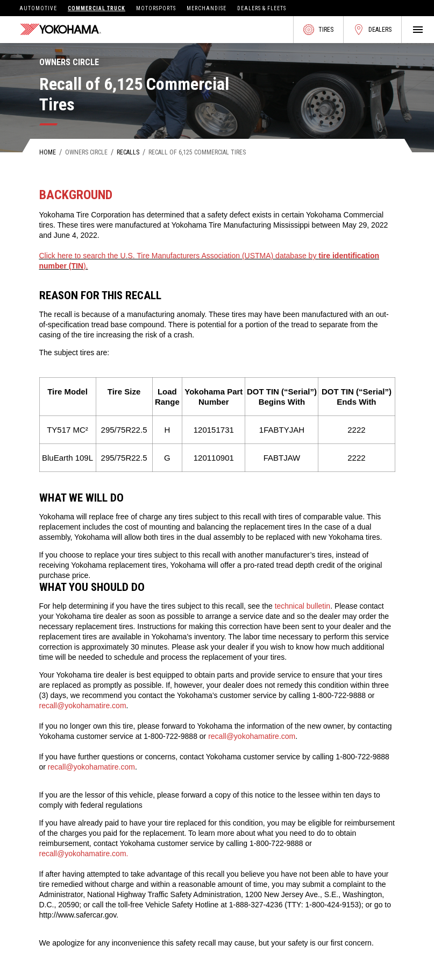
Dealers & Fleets (262, 8)
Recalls (128, 152)
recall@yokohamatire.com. (84, 854)
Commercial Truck (97, 8)
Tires (318, 30)
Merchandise (207, 8)
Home (48, 152)
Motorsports (156, 8)
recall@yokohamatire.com (83, 706)
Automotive (38, 8)
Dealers (372, 30)
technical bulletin (303, 606)
